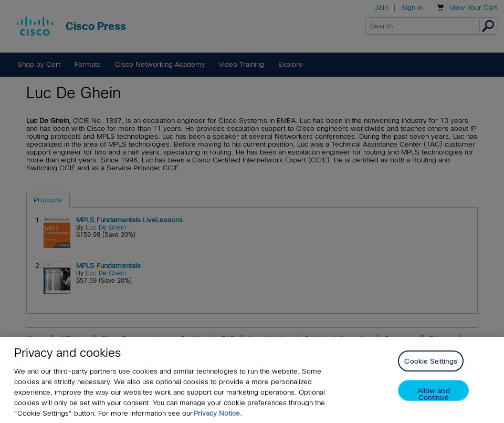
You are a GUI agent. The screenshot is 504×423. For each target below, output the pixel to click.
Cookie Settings (431, 362)
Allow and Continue (434, 394)
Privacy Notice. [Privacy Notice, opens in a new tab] (218, 413)
